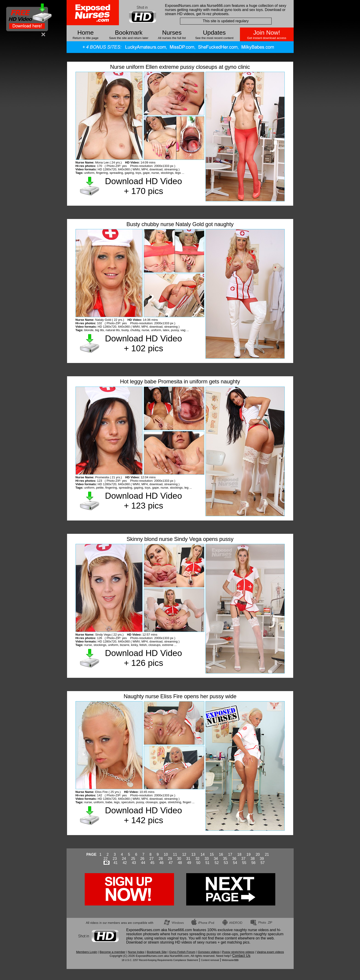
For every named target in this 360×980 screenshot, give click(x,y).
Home (86, 33)
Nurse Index (136, 952)
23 (115, 859)
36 (234, 859)
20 (258, 854)
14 (202, 854)
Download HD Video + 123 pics (143, 501)
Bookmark (129, 33)
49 (189, 863)
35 (225, 859)
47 (171, 863)
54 (235, 863)
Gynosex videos (209, 952)
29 (170, 859)
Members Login (87, 952)
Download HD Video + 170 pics (143, 186)
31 (188, 859)
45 (152, 863)
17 (230, 854)
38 (253, 859)
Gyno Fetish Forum (182, 952)
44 (143, 863)
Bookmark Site (157, 952)
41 (115, 863)
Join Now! (267, 33)
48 (180, 863)
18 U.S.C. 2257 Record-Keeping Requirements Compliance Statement (160, 960)
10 (166, 854)
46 (162, 863)
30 (179, 859)
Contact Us (241, 956)
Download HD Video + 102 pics (143, 343)
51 (208, 863)
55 (244, 863)
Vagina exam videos (270, 952)
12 (184, 854)
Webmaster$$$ (230, 960)
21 (267, 854)
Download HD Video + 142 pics (143, 815)
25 (133, 859)
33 (207, 859)
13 (193, 854)
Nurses (172, 33)
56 (253, 863)
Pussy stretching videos (238, 952)
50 (198, 863)
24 (124, 859)
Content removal (210, 960)
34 (216, 859)
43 (134, 863)
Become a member (113, 952)
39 (262, 859)
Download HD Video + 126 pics (143, 658)
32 (197, 859)
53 (226, 863)
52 (217, 863)
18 (239, 854)
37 (243, 859)
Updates (214, 33)
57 (263, 863)
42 (125, 863)
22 (106, 859)
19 (249, 854)
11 (175, 854)
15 (212, 854)
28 (161, 859)
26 (142, 859)
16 (221, 854)
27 (152, 859)
